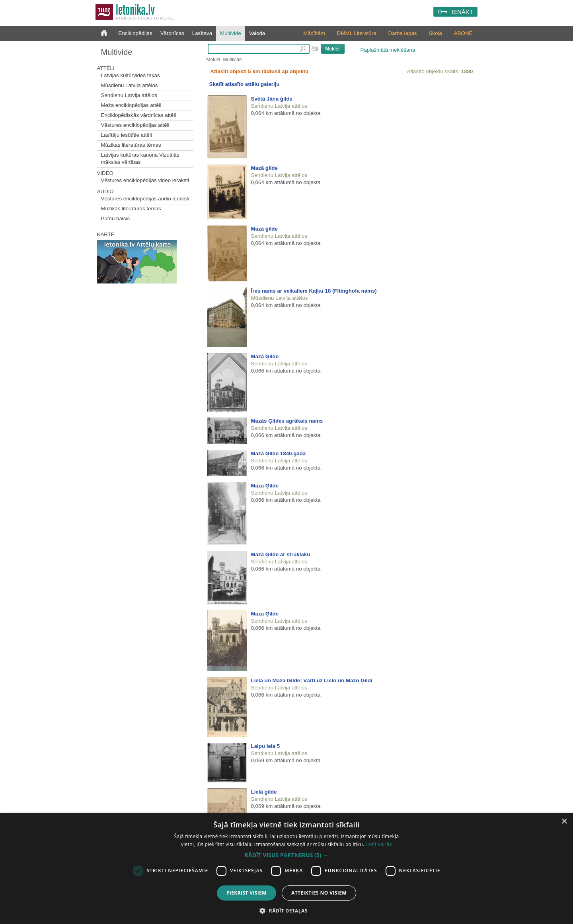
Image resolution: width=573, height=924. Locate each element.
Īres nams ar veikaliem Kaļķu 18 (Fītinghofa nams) (314, 291)
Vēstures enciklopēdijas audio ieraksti (145, 199)
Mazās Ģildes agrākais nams (287, 421)
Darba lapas (403, 33)
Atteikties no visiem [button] (319, 893)
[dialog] (286, 869)
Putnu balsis (116, 218)
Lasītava (202, 33)
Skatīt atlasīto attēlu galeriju (245, 84)
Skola (435, 33)
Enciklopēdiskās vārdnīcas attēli (139, 115)
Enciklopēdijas (135, 33)
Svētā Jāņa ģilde (272, 99)
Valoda (257, 33)
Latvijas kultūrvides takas (131, 75)
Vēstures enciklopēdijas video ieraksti (145, 180)
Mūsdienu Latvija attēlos (130, 85)
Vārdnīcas (172, 33)
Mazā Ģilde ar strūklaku (281, 554)
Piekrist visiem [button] (247, 893)
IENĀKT (462, 12)
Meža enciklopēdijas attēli (131, 105)
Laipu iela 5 (266, 746)
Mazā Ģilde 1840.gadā (279, 453)
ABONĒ (463, 33)
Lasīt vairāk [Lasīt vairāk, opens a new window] (379, 844)
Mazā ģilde (264, 168)
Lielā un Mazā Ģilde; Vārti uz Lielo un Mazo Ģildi (312, 680)
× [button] (564, 822)
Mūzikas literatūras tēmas (131, 145)
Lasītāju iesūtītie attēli (127, 135)
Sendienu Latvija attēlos (129, 95)
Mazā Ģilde (265, 356)
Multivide (231, 33)
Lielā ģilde (264, 792)
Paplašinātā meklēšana (388, 50)
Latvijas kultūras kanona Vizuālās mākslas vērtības (140, 158)
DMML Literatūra (357, 33)
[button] (286, 855)
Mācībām (314, 33)
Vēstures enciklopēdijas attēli (135, 125)
